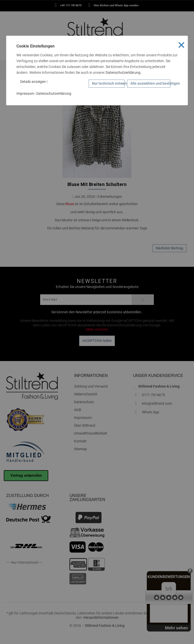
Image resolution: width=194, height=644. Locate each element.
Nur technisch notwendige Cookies (108, 83)
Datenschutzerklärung (123, 73)
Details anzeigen (34, 82)
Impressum (25, 93)
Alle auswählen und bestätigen (150, 83)
